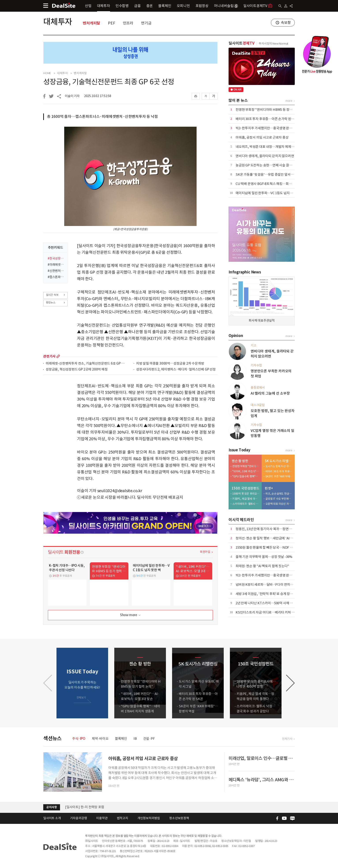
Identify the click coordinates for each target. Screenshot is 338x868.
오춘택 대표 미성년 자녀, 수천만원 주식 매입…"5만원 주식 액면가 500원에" (279, 504)
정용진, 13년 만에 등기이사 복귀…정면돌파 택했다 (270, 529)
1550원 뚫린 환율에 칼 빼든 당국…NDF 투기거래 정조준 (274, 547)
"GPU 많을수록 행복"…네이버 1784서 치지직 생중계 (246, 476)
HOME (47, 73)
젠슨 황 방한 (240, 461)
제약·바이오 (100, 739)
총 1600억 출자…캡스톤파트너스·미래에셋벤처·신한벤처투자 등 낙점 (102, 117)
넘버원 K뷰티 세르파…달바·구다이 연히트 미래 (268, 585)
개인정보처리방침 (149, 818)
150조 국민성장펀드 (246, 488)
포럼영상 (202, 6)
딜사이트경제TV (258, 6)
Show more (131, 615)
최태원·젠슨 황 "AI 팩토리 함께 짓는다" (262, 566)
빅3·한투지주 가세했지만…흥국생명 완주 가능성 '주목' (273, 128)
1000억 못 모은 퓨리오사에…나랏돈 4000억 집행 (246, 494)
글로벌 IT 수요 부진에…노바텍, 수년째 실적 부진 (279, 499)
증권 (150, 6)
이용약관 (102, 818)
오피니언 (183, 6)
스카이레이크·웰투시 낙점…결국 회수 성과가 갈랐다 (246, 504)
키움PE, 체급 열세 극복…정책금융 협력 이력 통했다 (246, 499)
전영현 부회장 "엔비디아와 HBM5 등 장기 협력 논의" (272, 110)
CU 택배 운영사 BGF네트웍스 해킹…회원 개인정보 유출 (273, 184)
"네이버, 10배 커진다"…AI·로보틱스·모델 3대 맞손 (246, 471)
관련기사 (49, 356)
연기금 (146, 23)
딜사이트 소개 (52, 818)
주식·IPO (79, 739)
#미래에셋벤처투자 (56, 265)
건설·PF (149, 739)
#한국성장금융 (56, 258)
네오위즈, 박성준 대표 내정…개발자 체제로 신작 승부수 (273, 147)
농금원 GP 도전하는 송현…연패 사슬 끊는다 (265, 165)
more (58, 356)
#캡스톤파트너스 (56, 277)
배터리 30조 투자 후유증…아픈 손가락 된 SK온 (267, 119)
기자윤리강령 (79, 818)
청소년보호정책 (179, 818)
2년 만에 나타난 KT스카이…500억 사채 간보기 (267, 603)
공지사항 (52, 807)
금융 (137, 6)
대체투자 (104, 6)
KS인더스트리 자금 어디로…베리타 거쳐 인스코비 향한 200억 (277, 612)
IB (135, 739)
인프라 (128, 23)
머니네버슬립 (226, 6)
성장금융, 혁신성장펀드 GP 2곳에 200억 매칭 (77, 370)
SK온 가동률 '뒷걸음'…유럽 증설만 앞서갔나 (266, 174)
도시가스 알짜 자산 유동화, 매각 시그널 (279, 466)
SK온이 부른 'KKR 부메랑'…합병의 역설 (279, 476)
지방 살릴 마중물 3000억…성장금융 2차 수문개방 (170, 364)
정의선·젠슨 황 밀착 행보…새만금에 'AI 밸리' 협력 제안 (273, 538)
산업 (88, 6)
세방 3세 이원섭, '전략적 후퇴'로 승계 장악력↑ (267, 594)
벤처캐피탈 (91, 23)
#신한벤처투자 (56, 271)
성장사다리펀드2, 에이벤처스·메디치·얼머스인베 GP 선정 (176, 370)
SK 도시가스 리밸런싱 (279, 461)
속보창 (286, 23)
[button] (290, 683)
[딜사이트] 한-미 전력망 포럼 (85, 807)
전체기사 (287, 739)
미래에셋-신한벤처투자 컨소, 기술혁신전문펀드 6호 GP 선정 (86, 364)
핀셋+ (269, 488)
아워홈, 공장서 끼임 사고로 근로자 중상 (262, 137)
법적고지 (123, 818)
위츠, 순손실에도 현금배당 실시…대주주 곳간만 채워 (279, 494)
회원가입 (205, 552)
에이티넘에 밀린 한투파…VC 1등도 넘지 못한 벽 (268, 193)
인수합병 (122, 6)
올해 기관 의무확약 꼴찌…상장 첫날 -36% (264, 557)
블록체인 (165, 6)
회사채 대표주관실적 (262, 320)
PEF (111, 23)
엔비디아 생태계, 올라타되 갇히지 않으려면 (265, 156)
